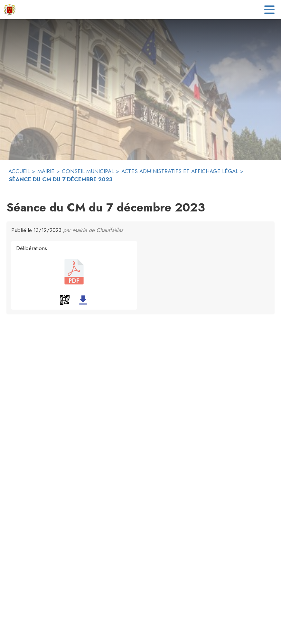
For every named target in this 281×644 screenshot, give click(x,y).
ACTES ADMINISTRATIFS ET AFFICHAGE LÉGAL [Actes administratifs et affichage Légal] (180, 171)
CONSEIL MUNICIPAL (88, 171)
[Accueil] (10, 10)
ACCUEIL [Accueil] (19, 171)
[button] (65, 300)
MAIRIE (46, 171)
